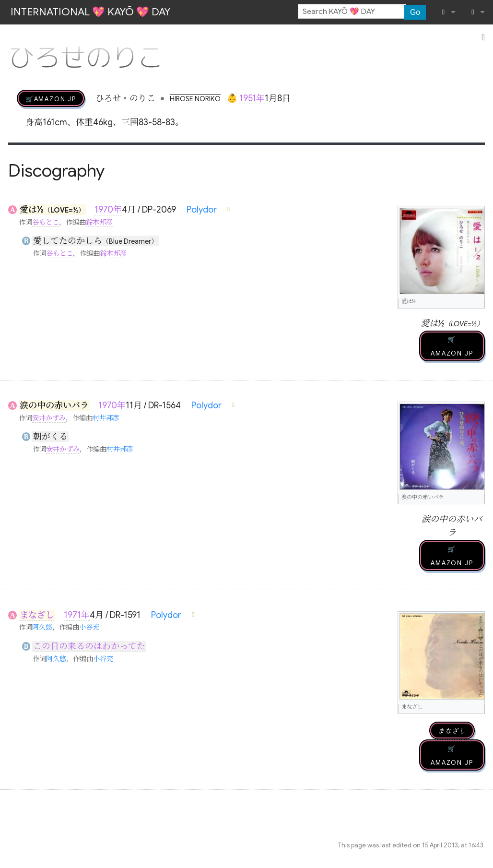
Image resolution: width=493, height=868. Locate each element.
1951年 (252, 98)
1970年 (108, 210)
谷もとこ (46, 222)
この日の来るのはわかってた (89, 646)
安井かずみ (49, 418)
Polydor (202, 210)
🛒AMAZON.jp (51, 98)
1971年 (77, 615)
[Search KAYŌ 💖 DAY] (352, 12)
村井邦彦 (106, 418)
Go (415, 12)
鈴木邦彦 (99, 222)
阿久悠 (42, 627)
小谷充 (89, 627)
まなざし (37, 615)
